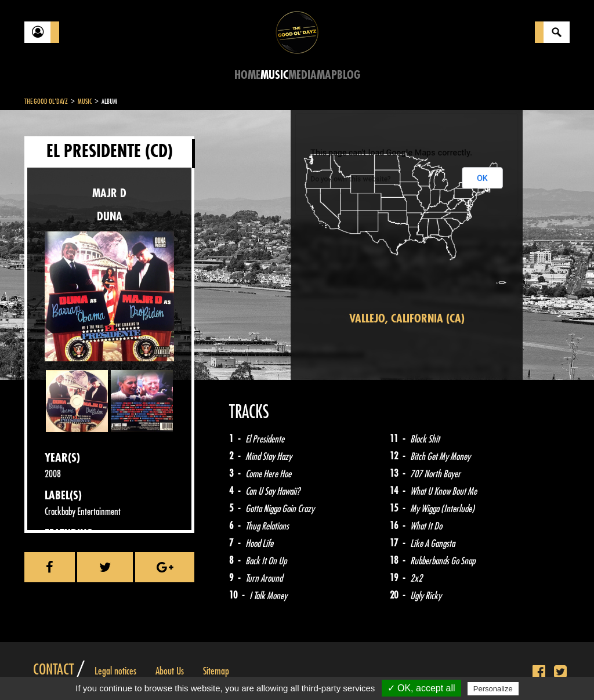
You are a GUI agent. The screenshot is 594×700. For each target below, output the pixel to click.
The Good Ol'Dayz (46, 101)
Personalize (493, 689)
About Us (170, 671)
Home (247, 75)
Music (274, 75)
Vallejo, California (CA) (407, 319)
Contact (53, 670)
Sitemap (216, 671)
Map (327, 75)
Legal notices (115, 671)
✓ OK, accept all (421, 688)
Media (303, 75)
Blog (349, 75)
